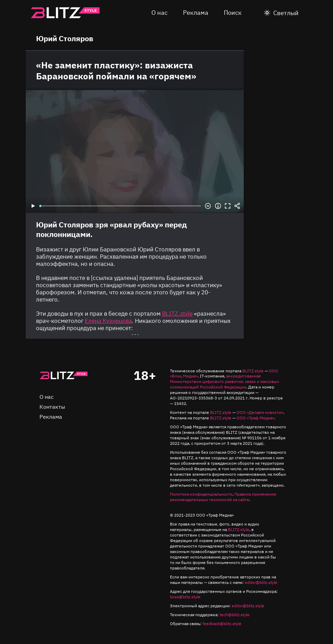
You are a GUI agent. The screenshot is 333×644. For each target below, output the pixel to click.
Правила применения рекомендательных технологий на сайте (223, 497)
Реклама (196, 13)
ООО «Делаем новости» (260, 412)
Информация (218, 206)
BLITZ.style (253, 371)
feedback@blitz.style (222, 624)
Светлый (286, 13)
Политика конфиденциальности (201, 494)
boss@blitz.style (185, 597)
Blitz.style (65, 13)
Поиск (233, 13)
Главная (64, 375)
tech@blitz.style (235, 615)
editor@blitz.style (261, 582)
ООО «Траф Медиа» (255, 418)
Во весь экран (228, 206)
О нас (159, 13)
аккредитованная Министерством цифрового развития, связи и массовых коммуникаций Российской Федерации (225, 381)
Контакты (52, 407)
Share (237, 206)
